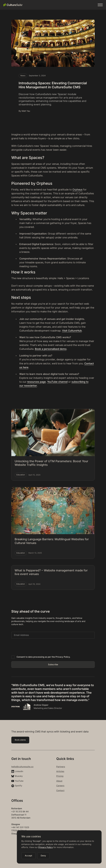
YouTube (19, 781)
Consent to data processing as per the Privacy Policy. (43, 657)
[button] (100, 5)
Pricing (60, 776)
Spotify (19, 786)
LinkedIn (19, 771)
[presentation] (32, 646)
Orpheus (77, 190)
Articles (60, 771)
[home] (13, 5)
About (59, 781)
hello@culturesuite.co (22, 767)
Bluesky (19, 776)
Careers (60, 786)
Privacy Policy (46, 847)
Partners (61, 767)
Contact (60, 790)
